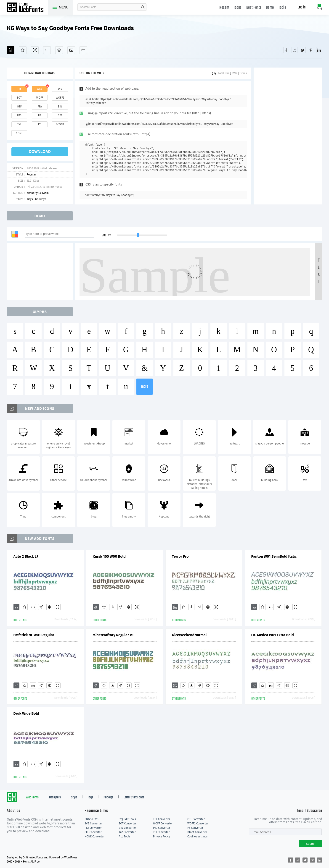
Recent (224, 8)
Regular (31, 175)
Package (108, 797)
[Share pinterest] (311, 50)
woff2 (60, 98)
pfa (40, 107)
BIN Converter (127, 828)
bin (60, 107)
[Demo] (35, 50)
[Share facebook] (286, 50)
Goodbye (41, 199)
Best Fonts (254, 8)
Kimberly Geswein (38, 193)
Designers (55, 797)
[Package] (59, 50)
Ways (30, 199)
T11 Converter (161, 832)
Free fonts (27, 8)
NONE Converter (94, 837)
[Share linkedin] (319, 50)
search (143, 7)
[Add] (11, 50)
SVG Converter (93, 824)
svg (60, 89)
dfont (60, 124)
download (40, 152)
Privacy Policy (162, 837)
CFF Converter (93, 832)
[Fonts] (83, 50)
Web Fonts (32, 797)
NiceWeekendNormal (189, 635)
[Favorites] (23, 50)
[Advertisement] (288, 136)
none (19, 133)
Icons (238, 8)
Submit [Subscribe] (311, 844)
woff (40, 98)
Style (74, 797)
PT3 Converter (162, 828)
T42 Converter (127, 832)
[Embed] (49, 607)
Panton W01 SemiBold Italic (274, 556)
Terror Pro (180, 556)
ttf (19, 89)
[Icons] (71, 50)
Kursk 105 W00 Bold (109, 556)
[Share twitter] (303, 50)
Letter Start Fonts (134, 797)
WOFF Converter (163, 824)
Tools (282, 8)
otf (19, 107)
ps (40, 115)
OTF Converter (196, 819)
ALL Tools (125, 837)
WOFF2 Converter (198, 824)
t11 (40, 124)
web (40, 89)
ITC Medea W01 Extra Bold (273, 635)
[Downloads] (33, 607)
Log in (302, 7)
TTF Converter (162, 819)
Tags (90, 797)
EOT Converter (127, 824)
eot (19, 98)
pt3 (19, 115)
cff (60, 115)
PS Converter (195, 828)
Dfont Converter (197, 832)
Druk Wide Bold (26, 713)
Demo (270, 8)
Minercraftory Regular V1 (113, 635)
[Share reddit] (295, 50)
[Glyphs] (47, 50)
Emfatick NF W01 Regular (34, 635)
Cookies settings (197, 837)
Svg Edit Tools (127, 819)
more (145, 387)
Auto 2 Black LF (26, 556)
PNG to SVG (92, 819)
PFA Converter (93, 828)
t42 (19, 124)
